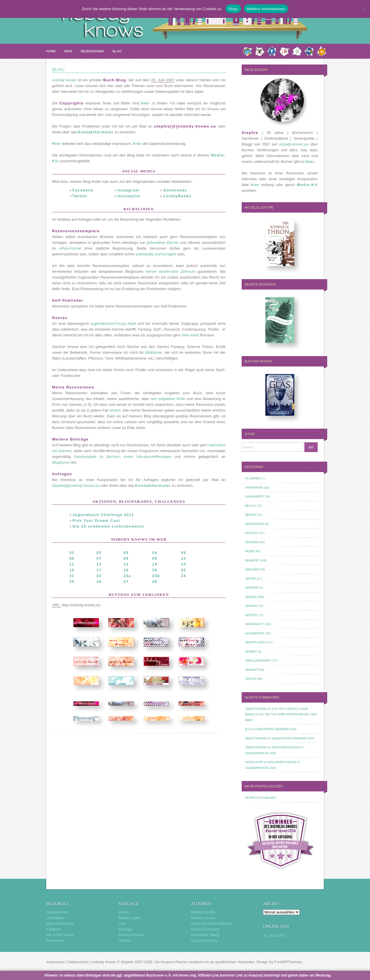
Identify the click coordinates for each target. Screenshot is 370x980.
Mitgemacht (254, 624)
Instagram (128, 190)
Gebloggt (252, 569)
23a (127, 576)
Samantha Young (205, 935)
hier (145, 103)
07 (99, 558)
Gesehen (251, 606)
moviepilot (129, 196)
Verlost (251, 679)
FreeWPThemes (288, 962)
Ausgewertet (255, 497)
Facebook (83, 190)
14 (155, 564)
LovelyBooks (177, 196)
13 (126, 564)
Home (51, 51)
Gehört (250, 579)
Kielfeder (54, 929)
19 (155, 570)
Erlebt (250, 551)
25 (72, 582)
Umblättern (55, 918)
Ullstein (125, 941)
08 (126, 558)
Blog (117, 51)
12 (99, 564)
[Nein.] (363, 9)
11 (72, 564)
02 (99, 553)
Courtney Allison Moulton (212, 923)
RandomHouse (131, 935)
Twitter (80, 196)
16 (72, 570)
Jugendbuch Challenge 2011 (103, 515)
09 (155, 558)
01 (72, 553)
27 (126, 582)
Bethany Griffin (203, 912)
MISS (68, 51)
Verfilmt (251, 670)
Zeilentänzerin (256, 709)
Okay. (233, 9)
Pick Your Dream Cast (96, 521)
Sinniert (251, 652)
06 (72, 558)
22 (99, 576)
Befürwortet (255, 524)
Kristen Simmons (205, 929)
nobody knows (104, 962)
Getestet (251, 615)
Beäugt (250, 506)
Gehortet (252, 588)
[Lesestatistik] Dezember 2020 (275, 729)
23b (156, 576)
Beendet (251, 515)
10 (183, 558)
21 (72, 576)
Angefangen (254, 488)
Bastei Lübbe (129, 918)
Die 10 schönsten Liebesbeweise (108, 526)
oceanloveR (254, 762)
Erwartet (252, 560)
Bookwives (55, 941)
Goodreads (175, 190)
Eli (247, 729)
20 (183, 570)
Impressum (55, 962)
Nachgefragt (255, 633)
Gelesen (251, 597)
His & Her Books (60, 935)
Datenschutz (78, 962)
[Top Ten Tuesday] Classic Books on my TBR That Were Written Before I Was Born (281, 714)
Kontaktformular (96, 132)
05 (183, 553)
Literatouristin (58, 912)
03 (126, 553)
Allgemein (253, 478)
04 (155, 553)
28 (155, 582)
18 (126, 570)
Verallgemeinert (257, 661)
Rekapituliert (255, 642)
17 (99, 570)
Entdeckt (252, 533)
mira (122, 923)
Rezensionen (92, 51)
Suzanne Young (204, 941)
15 (183, 564)
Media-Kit (307, 185)
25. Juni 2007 (274, 935)
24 (183, 576)
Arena (124, 912)
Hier (57, 144)
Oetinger (126, 929)
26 (99, 582)
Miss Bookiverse (60, 923)
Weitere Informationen (266, 9)
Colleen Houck (203, 918)
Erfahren (252, 542)
